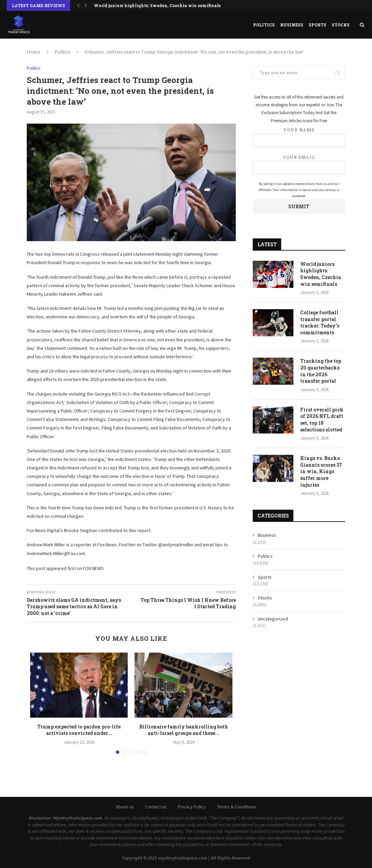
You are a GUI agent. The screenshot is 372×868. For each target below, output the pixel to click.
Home (34, 52)
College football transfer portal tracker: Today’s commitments (320, 322)
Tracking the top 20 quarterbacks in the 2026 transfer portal (321, 371)
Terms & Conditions (237, 807)
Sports (317, 25)
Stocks (341, 25)
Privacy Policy (192, 807)
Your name (299, 137)
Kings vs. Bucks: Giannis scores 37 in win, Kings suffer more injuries (321, 471)
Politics (264, 25)
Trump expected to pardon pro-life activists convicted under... (79, 730)
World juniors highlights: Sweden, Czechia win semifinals (157, 5)
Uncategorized (273, 619)
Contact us (156, 807)
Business (292, 25)
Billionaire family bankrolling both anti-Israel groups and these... (184, 730)
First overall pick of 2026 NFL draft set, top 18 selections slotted (322, 420)
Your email (299, 164)
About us (125, 807)
